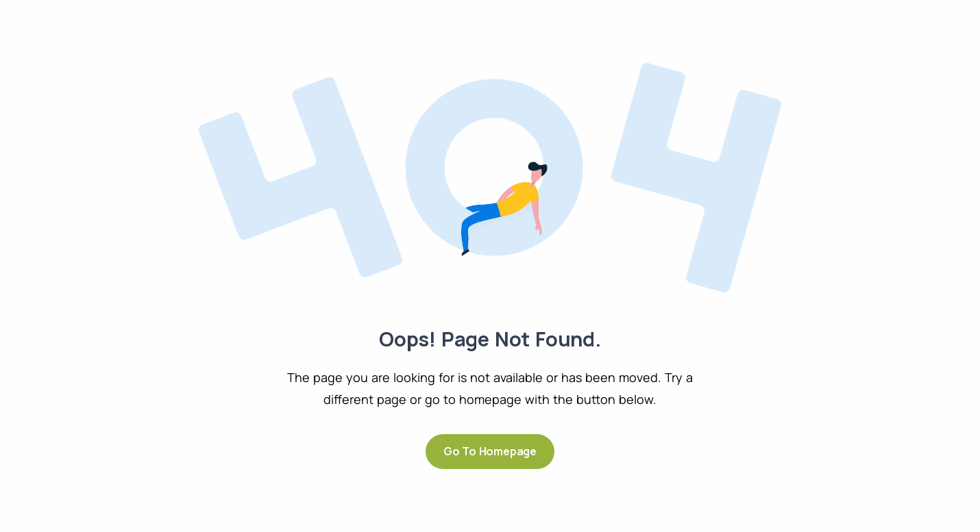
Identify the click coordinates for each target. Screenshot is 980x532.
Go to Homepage (490, 451)
